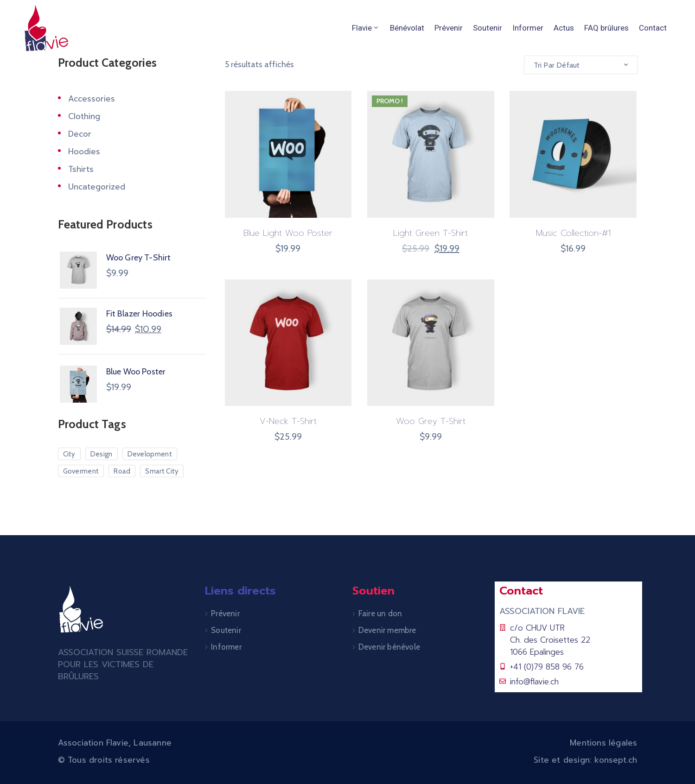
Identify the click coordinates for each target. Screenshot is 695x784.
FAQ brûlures (606, 28)
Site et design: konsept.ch (585, 760)
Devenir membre (387, 630)
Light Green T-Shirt (430, 233)
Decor (80, 134)
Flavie (366, 28)
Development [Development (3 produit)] (150, 454)
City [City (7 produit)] (69, 454)
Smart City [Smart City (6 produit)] (162, 471)
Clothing (84, 116)
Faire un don (380, 613)
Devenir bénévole (389, 647)
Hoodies (84, 152)
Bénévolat (407, 28)
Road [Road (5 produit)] (122, 471)
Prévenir (449, 28)
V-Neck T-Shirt (288, 421)
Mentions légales (603, 743)
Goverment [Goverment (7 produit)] (81, 471)
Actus (564, 28)
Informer (528, 28)
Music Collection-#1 (573, 233)
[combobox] (581, 65)
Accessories (92, 99)
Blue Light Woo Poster (288, 233)
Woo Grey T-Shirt (431, 421)
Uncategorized (97, 187)
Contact (653, 28)
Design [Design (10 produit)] (102, 454)
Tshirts (81, 169)
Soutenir (488, 28)
